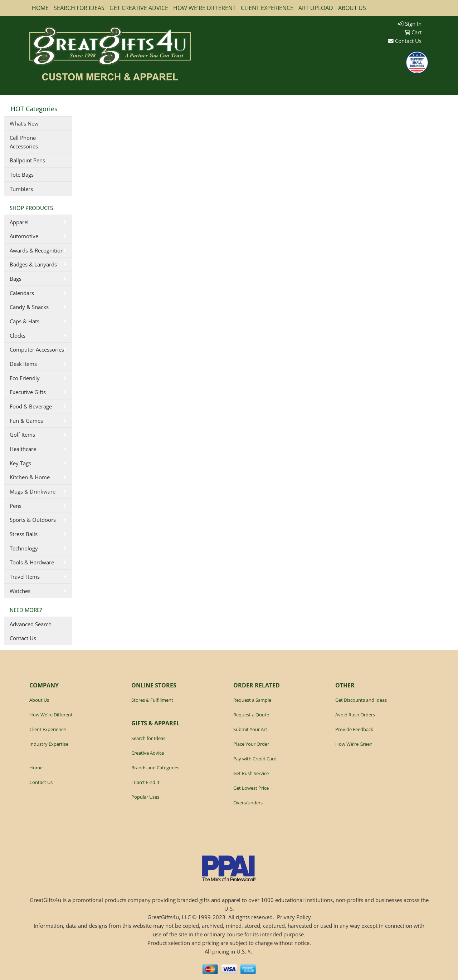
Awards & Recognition (37, 250)
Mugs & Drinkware (33, 491)
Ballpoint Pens (27, 160)
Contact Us (405, 41)
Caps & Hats (25, 321)
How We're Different (51, 715)
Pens (16, 506)
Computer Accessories (37, 349)
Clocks (18, 335)
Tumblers (21, 189)
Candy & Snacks (29, 307)
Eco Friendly (25, 378)
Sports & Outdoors (33, 520)
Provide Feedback (354, 729)
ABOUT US (352, 8)
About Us (39, 700)
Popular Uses (145, 797)
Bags (16, 279)
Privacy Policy (294, 917)
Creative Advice (148, 753)
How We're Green (354, 744)
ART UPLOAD (316, 8)
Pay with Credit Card (255, 759)
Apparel (19, 222)
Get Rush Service (251, 773)
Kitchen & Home (30, 477)
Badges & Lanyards (33, 264)
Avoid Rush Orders (355, 715)
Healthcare (23, 449)
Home (36, 768)
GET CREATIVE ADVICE (139, 8)
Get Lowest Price (251, 788)
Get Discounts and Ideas (361, 700)
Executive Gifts (28, 392)
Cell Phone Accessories (24, 142)
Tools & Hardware (32, 562)
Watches (20, 591)
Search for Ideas (148, 738)
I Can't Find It (145, 782)
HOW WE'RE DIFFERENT (204, 8)
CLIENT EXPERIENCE (267, 8)
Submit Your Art (250, 729)
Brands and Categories (155, 768)
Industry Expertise (49, 744)
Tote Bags (22, 175)
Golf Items (22, 435)
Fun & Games (26, 421)
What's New (24, 123)
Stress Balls (24, 534)
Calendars (22, 293)
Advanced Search (31, 624)
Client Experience (48, 729)
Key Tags (20, 463)
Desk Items (23, 364)
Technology (24, 548)
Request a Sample (252, 700)
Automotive (24, 236)
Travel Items (25, 577)
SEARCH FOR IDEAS (79, 8)
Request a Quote (251, 715)
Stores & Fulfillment (152, 700)
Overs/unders (248, 803)
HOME (40, 8)
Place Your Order (251, 744)
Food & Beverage (31, 406)
